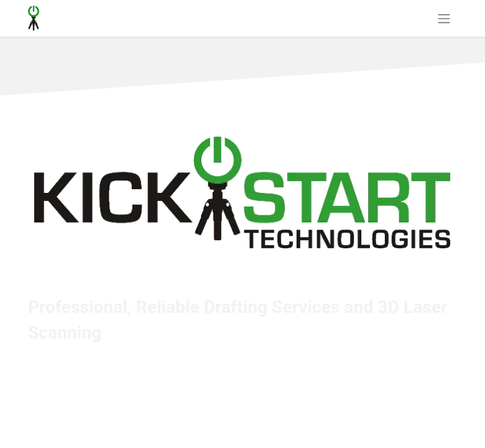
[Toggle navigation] (444, 18)
